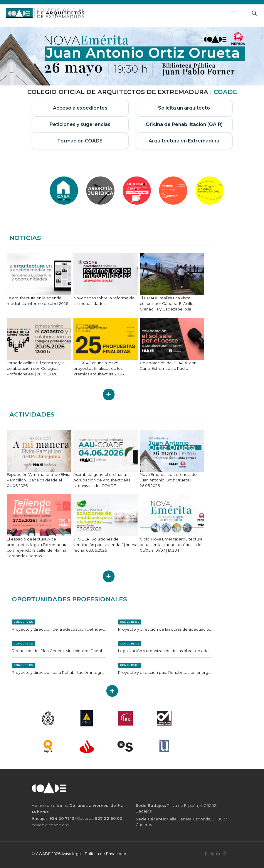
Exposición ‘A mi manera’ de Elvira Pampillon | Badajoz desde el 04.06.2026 (39, 480)
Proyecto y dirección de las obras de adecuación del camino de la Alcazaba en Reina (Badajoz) (165, 629)
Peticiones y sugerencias (80, 124)
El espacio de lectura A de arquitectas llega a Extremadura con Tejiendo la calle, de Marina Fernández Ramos (37, 547)
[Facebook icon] (206, 853)
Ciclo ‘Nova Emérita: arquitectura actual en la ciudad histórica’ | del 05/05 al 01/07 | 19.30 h (171, 545)
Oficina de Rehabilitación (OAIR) (184, 124)
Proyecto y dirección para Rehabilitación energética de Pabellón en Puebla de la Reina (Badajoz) (165, 672)
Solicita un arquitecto (184, 108)
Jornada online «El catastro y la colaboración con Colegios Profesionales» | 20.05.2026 (36, 368)
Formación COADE (80, 141)
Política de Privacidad (106, 854)
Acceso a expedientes (80, 108)
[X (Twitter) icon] (212, 853)
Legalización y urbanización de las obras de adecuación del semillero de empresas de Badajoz (165, 651)
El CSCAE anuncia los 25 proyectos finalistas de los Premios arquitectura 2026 (99, 368)
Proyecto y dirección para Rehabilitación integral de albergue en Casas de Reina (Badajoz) (59, 672)
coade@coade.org (50, 825)
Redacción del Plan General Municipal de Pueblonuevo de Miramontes (59, 651)
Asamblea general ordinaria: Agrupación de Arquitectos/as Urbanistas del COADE (102, 480)
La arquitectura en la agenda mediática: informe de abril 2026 (37, 301)
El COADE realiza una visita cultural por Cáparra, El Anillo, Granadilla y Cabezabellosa (167, 303)
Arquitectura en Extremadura (184, 141)
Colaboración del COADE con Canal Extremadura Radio (168, 366)
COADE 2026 (49, 854)
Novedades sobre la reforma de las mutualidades (104, 301)
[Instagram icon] (225, 853)
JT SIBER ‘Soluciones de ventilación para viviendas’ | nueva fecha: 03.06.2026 (105, 545)
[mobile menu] (234, 13)
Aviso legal (72, 854)
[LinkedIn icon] (218, 853)
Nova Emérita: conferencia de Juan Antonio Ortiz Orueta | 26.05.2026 (168, 480)
